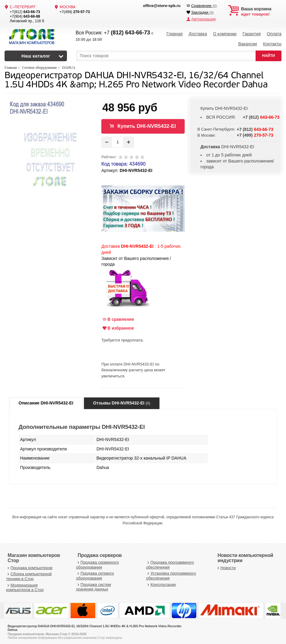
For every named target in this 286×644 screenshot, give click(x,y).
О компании (225, 33)
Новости (226, 566)
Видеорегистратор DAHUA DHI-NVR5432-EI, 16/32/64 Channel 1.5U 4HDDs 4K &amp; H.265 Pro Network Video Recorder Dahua (136, 79)
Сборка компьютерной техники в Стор (29, 574)
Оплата (274, 33)
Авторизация (203, 19)
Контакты (272, 43)
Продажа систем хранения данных (94, 585)
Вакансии (248, 43)
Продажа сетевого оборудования (95, 574)
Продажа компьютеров (29, 566)
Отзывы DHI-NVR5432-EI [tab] (122, 401)
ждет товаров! (261, 12)
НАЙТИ (269, 54)
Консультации (161, 583)
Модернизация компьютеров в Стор (25, 586)
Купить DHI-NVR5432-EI (147, 124)
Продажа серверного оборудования (98, 563)
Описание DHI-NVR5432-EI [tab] (46, 401)
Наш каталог (36, 54)
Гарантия (252, 33)
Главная (174, 33)
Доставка (198, 33)
